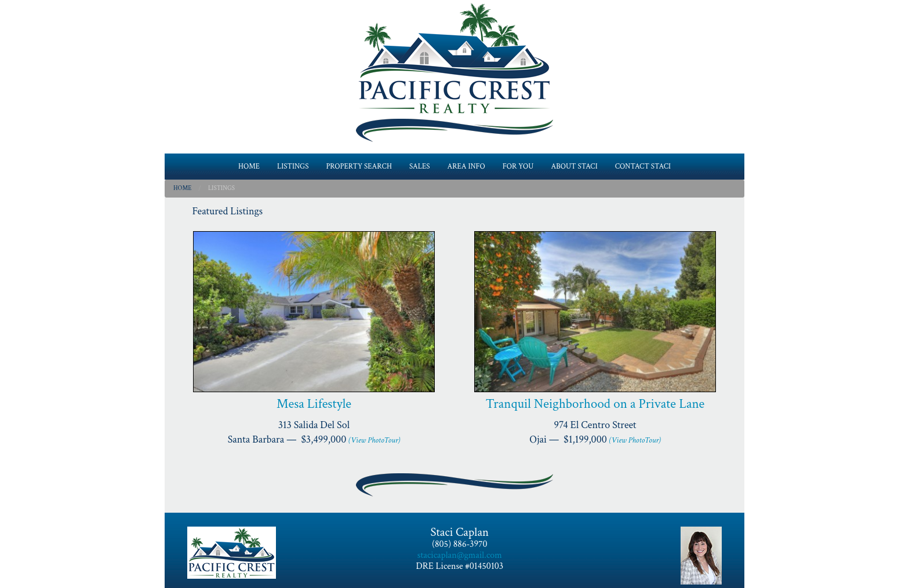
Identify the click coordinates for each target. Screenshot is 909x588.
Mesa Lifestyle (314, 404)
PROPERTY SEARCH (359, 167)
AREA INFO (466, 167)
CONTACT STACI (643, 167)
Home (182, 189)
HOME (249, 167)
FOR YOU (518, 167)
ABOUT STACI (574, 167)
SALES (420, 167)
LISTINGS (293, 167)
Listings (221, 189)
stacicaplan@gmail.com (460, 555)
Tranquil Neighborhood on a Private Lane (595, 404)
